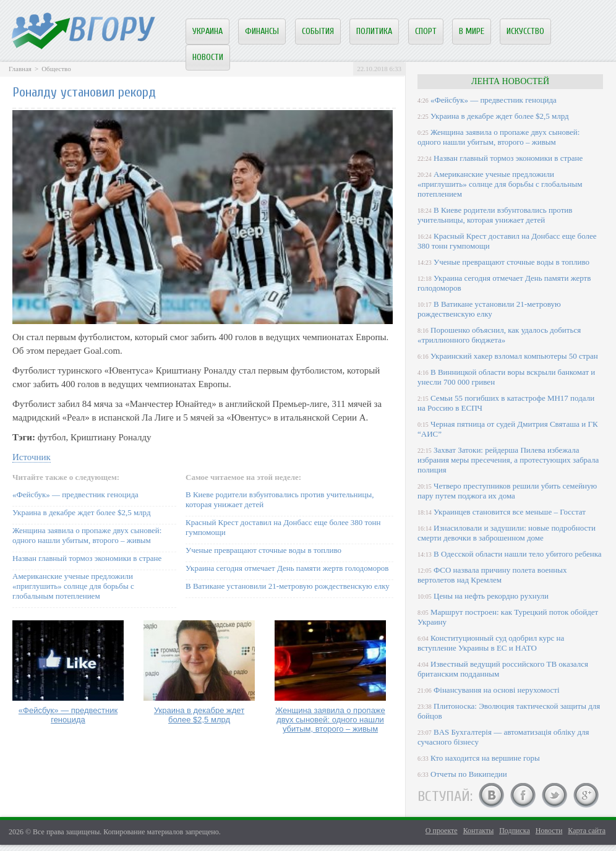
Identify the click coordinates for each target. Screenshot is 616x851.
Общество (56, 69)
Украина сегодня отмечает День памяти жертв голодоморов (287, 568)
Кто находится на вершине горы (485, 758)
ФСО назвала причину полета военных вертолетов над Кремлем (492, 575)
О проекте (442, 831)
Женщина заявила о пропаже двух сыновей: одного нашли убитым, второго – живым (87, 535)
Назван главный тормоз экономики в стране (87, 558)
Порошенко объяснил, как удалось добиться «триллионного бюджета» (499, 335)
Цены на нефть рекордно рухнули (491, 596)
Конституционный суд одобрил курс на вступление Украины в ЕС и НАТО (491, 643)
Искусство (525, 31)
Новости (208, 57)
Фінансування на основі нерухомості (497, 690)
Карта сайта (587, 831)
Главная (20, 69)
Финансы (262, 31)
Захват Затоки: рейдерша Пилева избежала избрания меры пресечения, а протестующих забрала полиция (508, 460)
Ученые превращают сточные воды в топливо (263, 550)
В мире (472, 31)
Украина (207, 31)
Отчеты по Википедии (469, 774)
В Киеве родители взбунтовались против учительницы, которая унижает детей (495, 215)
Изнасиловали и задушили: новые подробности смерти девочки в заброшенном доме (507, 533)
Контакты (479, 831)
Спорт (426, 31)
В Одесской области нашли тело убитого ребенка (518, 554)
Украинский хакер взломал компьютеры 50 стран (514, 356)
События (318, 31)
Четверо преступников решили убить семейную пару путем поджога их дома (507, 491)
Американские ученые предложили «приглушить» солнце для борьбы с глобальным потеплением (73, 586)
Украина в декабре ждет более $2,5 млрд (82, 512)
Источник (32, 457)
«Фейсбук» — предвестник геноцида (75, 494)
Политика (374, 31)
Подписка (515, 831)
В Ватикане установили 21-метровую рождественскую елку (288, 586)
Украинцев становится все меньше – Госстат (510, 512)
